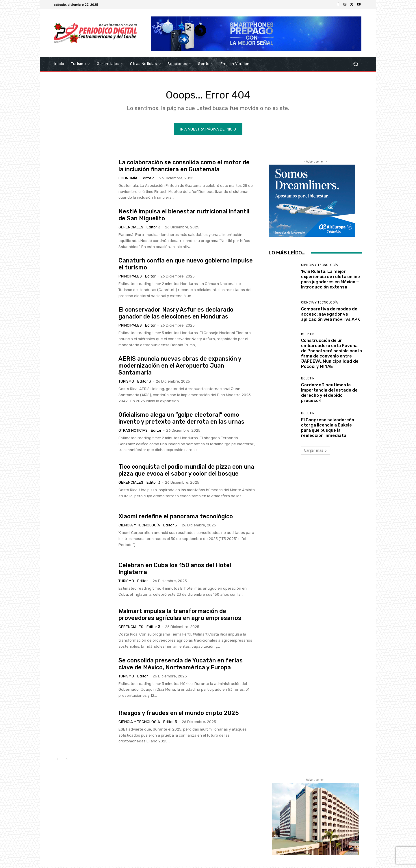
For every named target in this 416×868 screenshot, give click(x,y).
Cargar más (315, 452)
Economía (128, 179)
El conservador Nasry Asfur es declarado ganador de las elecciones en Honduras (176, 314)
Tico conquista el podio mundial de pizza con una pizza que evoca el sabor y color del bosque (186, 472)
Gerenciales (131, 228)
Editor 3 (148, 179)
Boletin (308, 335)
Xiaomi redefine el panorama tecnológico (176, 518)
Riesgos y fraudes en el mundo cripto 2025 (179, 714)
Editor (150, 278)
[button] (355, 64)
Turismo (126, 383)
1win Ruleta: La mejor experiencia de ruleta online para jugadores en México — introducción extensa (330, 280)
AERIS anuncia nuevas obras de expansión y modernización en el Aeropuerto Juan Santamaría (180, 367)
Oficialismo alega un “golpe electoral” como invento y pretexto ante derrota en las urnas (181, 419)
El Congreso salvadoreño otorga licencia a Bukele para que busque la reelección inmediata (328, 429)
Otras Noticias (133, 432)
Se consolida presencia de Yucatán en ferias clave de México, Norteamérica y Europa (181, 665)
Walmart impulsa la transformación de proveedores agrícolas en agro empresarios (180, 616)
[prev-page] (57, 761)
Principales (130, 278)
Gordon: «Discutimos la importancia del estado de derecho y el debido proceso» (329, 394)
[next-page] (67, 761)
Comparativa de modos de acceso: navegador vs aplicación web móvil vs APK (330, 315)
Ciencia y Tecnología (139, 527)
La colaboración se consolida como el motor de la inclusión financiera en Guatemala (184, 167)
